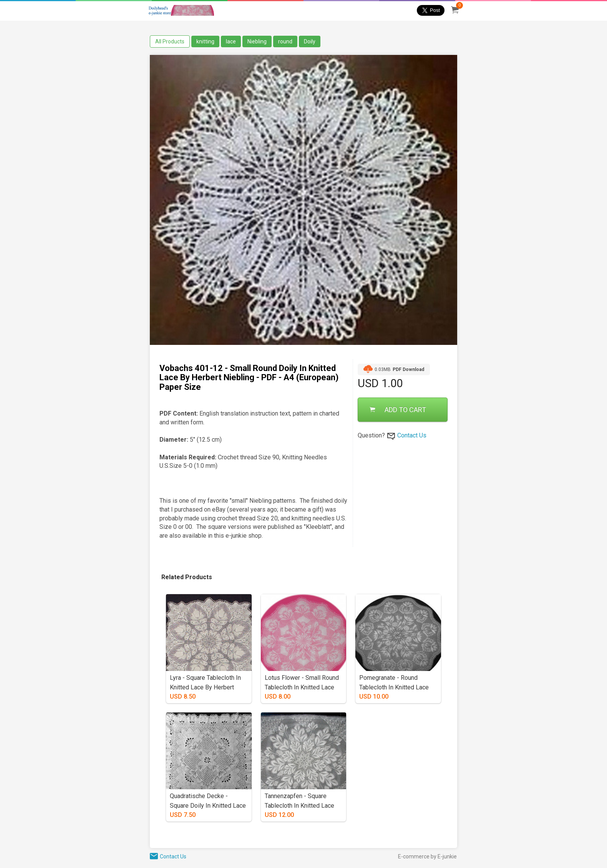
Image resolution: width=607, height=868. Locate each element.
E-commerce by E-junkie (427, 856)
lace (231, 41)
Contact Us (412, 435)
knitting (205, 41)
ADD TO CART (398, 410)
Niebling (257, 41)
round (285, 41)
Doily (310, 41)
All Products (170, 41)
